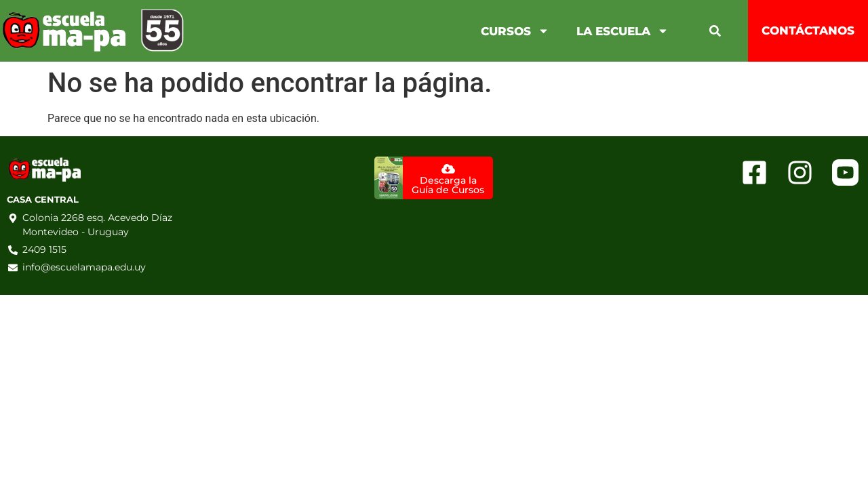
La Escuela (623, 31)
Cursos (515, 31)
